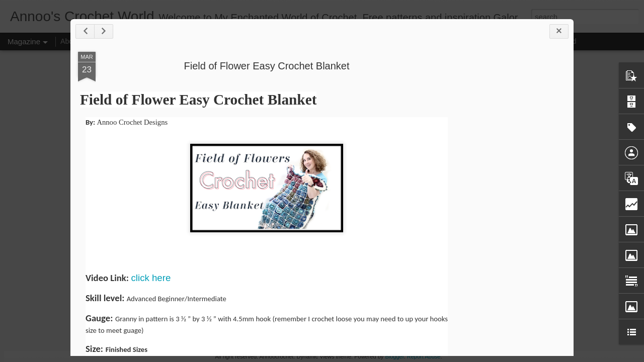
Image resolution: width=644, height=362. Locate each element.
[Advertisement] (511, 210)
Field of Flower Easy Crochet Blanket (266, 66)
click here (151, 278)
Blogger (394, 356)
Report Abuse (424, 356)
